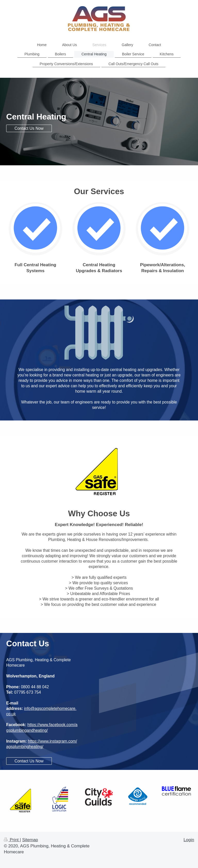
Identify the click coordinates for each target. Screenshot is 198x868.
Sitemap (30, 840)
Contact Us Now (29, 128)
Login (189, 840)
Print (12, 840)
